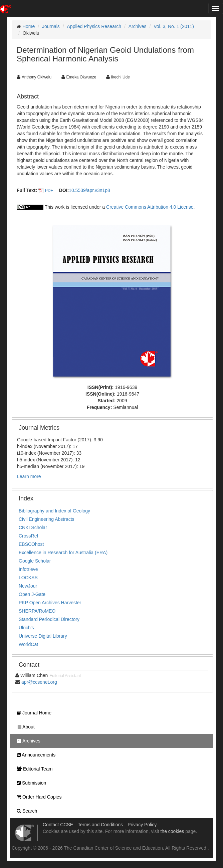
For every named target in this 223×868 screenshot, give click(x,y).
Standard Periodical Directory (49, 619)
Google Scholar (35, 561)
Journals (51, 26)
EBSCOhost (31, 544)
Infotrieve (28, 569)
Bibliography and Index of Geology (54, 511)
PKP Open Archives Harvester (50, 603)
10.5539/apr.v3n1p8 (89, 190)
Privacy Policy (142, 825)
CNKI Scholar (33, 527)
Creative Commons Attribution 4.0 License (150, 207)
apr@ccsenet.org (39, 682)
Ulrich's (26, 628)
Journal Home (32, 713)
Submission (30, 783)
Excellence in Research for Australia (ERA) (63, 553)
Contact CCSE (58, 825)
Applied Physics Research (94, 26)
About (24, 727)
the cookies (172, 831)
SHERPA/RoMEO (37, 611)
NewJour (28, 586)
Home (29, 26)
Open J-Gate (32, 594)
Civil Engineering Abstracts (47, 519)
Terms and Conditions (100, 825)
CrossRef (28, 536)
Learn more (29, 476)
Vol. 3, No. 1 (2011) (174, 26)
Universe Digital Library (43, 636)
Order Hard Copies (37, 797)
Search (25, 811)
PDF (49, 191)
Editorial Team (33, 769)
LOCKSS (28, 578)
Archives (138, 26)
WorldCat (28, 644)
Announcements (34, 755)
